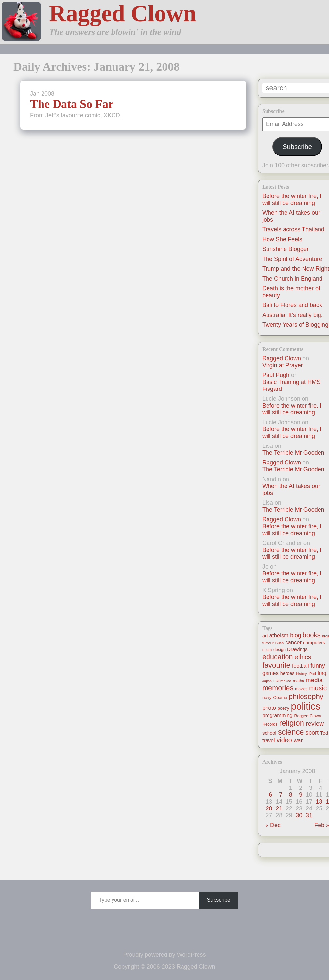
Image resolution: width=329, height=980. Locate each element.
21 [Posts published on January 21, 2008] (279, 808)
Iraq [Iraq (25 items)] (322, 673)
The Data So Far (72, 104)
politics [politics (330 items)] (306, 706)
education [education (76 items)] (278, 657)
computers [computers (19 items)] (314, 643)
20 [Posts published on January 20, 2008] (269, 808)
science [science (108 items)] (291, 732)
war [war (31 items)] (298, 741)
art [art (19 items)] (265, 636)
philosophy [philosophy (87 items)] (306, 696)
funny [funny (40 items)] (318, 666)
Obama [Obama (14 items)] (280, 697)
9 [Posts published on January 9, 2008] (301, 795)
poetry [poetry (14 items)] (284, 708)
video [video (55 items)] (284, 740)
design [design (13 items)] (279, 650)
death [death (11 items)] (267, 650)
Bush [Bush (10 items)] (279, 643)
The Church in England (292, 279)
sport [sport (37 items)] (312, 733)
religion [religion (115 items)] (292, 723)
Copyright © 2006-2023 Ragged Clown (164, 967)
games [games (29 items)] (270, 673)
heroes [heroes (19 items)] (287, 673)
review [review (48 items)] (315, 724)
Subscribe (297, 147)
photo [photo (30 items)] (269, 708)
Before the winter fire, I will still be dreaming (292, 200)
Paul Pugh (276, 375)
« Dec (273, 825)
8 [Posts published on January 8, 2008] (291, 795)
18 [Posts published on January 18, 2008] (319, 802)
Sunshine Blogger (286, 249)
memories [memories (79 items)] (278, 688)
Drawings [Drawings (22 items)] (297, 649)
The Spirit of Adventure (292, 259)
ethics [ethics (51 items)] (303, 657)
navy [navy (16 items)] (267, 697)
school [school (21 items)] (269, 733)
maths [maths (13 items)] (299, 681)
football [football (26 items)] (300, 666)
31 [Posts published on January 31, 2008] (309, 815)
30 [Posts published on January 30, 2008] (299, 815)
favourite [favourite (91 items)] (276, 665)
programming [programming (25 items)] (277, 715)
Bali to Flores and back (292, 305)
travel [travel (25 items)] (268, 741)
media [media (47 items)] (314, 680)
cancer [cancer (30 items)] (293, 642)
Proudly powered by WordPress (165, 955)
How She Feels (282, 239)
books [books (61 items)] (312, 635)
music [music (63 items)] (318, 688)
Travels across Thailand (293, 229)
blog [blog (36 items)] (295, 635)
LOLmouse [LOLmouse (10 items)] (282, 681)
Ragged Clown (123, 13)
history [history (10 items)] (302, 674)
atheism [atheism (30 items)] (279, 635)
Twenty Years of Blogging (295, 325)
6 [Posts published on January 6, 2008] (271, 795)
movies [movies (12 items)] (301, 689)
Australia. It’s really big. (293, 315)
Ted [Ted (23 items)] (324, 733)
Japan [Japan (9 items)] (267, 681)
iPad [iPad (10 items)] (312, 674)
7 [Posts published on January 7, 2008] (281, 795)
